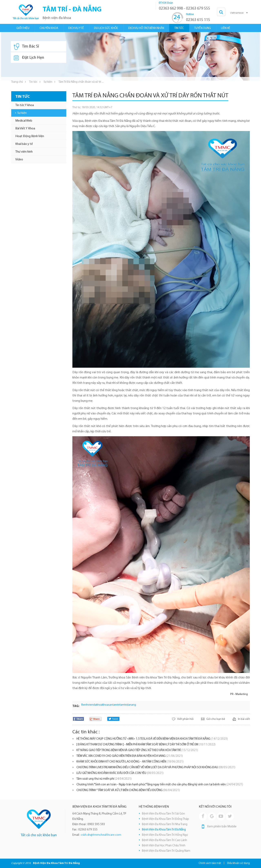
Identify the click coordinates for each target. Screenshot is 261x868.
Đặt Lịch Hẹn (29, 58)
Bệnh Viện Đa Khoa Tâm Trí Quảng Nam (166, 851)
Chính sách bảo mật (210, 863)
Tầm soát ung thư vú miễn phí (104, 779)
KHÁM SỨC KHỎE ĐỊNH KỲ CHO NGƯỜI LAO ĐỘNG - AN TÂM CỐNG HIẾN (130, 762)
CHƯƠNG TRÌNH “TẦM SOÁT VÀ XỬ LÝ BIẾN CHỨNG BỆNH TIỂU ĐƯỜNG (128, 790)
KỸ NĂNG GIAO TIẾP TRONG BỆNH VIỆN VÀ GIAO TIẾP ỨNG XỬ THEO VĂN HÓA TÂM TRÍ (137, 750)
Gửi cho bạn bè (216, 719)
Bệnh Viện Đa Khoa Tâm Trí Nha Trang (165, 824)
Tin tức (33, 82)
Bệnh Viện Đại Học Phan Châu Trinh (164, 846)
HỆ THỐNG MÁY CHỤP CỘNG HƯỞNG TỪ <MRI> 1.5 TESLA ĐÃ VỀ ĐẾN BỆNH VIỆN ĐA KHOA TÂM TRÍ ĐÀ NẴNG (152, 739)
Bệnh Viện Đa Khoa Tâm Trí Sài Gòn (163, 814)
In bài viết (244, 719)
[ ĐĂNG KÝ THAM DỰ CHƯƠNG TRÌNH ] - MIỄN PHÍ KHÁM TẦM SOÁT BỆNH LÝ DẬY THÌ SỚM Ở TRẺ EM (146, 745)
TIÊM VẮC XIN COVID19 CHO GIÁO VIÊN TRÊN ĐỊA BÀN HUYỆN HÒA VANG (130, 756)
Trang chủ (17, 82)
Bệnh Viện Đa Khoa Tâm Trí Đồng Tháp (165, 819)
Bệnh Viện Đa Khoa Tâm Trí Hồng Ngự (165, 835)
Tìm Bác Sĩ (26, 47)
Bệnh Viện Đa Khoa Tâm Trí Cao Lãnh (164, 840)
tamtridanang (128, 705)
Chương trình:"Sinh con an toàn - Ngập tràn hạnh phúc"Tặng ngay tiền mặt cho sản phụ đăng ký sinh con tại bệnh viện (160, 785)
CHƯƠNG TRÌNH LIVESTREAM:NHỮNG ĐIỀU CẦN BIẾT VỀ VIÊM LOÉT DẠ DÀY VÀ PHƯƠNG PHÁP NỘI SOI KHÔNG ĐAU (156, 768)
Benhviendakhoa (92, 705)
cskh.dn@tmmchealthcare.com (101, 835)
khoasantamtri (111, 705)
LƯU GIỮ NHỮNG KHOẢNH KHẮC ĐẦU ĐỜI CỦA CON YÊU (120, 773)
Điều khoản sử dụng (238, 863)
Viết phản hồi (185, 719)
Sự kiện (48, 82)
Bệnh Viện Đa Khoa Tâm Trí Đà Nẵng (164, 830)
